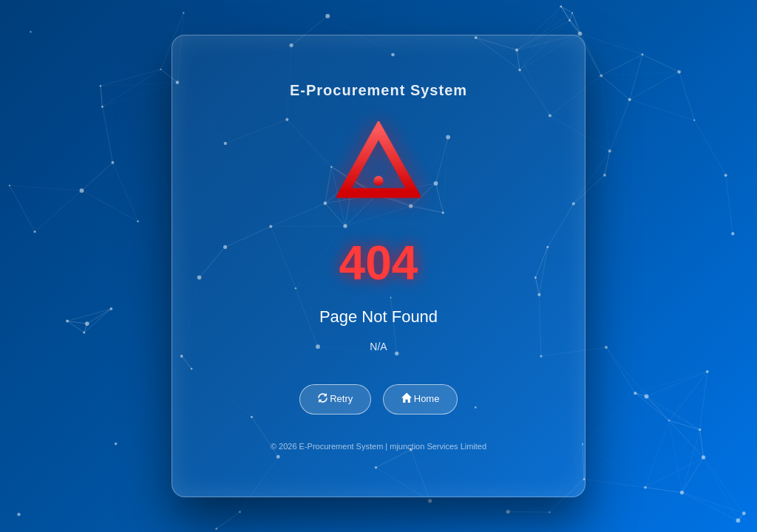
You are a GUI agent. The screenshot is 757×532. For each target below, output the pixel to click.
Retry (336, 399)
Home (420, 399)
